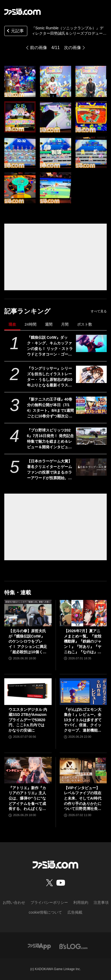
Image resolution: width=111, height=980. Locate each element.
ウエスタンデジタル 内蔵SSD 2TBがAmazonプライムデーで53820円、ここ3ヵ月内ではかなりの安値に (28, 720)
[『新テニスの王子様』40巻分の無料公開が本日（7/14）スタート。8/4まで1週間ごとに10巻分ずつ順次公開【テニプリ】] (91, 405)
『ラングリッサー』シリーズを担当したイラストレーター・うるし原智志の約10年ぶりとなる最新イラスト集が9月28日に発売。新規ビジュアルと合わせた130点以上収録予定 (50, 377)
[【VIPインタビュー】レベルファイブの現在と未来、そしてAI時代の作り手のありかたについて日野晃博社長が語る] (83, 770)
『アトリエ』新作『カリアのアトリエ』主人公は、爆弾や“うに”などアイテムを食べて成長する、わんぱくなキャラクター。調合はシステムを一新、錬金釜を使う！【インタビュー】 (27, 799)
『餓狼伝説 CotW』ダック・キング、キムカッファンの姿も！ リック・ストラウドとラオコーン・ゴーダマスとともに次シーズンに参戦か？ (50, 346)
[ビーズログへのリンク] (73, 946)
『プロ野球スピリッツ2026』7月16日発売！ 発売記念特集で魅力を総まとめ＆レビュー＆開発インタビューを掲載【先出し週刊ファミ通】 (50, 439)
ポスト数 (85, 324)
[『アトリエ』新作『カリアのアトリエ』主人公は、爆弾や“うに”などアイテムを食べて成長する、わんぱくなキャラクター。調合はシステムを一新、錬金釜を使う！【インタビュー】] (28, 770)
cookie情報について (45, 912)
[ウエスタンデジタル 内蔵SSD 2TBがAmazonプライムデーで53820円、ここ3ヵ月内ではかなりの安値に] (28, 691)
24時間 (30, 324)
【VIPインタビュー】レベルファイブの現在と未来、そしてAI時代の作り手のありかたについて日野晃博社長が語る (83, 799)
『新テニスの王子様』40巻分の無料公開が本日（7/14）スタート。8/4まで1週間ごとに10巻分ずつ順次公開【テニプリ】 (50, 408)
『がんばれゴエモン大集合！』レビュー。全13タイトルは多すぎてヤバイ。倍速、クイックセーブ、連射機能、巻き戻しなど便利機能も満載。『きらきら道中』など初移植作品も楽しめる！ (83, 720)
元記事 (15, 31)
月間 (65, 324)
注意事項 (101, 902)
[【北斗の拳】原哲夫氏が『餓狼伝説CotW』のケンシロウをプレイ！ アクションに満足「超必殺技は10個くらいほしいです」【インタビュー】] (28, 613)
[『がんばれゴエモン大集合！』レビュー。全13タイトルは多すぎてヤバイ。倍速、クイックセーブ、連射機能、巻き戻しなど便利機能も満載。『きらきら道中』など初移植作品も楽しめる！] (83, 691)
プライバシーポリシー (49, 902)
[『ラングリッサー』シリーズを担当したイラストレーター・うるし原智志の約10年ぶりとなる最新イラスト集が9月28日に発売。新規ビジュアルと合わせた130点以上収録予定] (91, 374)
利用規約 (81, 902)
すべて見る (99, 311)
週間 (49, 324)
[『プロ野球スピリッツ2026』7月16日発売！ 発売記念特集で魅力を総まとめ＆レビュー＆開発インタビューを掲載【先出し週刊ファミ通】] (91, 436)
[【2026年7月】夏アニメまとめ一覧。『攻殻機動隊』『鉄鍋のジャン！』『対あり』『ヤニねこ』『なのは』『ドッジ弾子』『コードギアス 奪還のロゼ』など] (83, 613)
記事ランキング (27, 311)
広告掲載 (75, 912)
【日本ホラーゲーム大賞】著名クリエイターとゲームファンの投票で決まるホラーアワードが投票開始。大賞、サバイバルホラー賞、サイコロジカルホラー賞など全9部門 (49, 470)
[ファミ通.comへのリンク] (22, 12)
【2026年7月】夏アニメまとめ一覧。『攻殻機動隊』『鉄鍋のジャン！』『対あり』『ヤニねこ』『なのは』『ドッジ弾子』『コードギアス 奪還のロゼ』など (83, 642)
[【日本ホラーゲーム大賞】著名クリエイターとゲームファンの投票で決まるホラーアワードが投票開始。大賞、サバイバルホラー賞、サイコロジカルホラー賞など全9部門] (91, 467)
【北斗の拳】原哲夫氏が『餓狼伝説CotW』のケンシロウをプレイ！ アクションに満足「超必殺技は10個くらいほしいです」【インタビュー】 (28, 642)
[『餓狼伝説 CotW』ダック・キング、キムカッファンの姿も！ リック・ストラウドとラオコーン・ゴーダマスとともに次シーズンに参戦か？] (91, 343)
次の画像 (72, 48)
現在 (12, 324)
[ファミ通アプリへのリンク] (39, 946)
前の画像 (39, 48)
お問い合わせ (14, 902)
